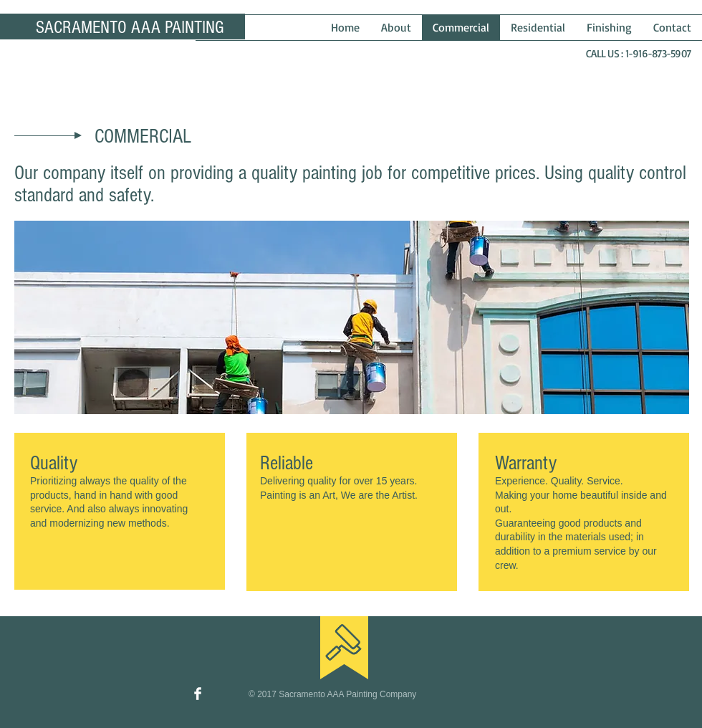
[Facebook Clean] (198, 694)
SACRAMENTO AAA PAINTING (130, 27)
